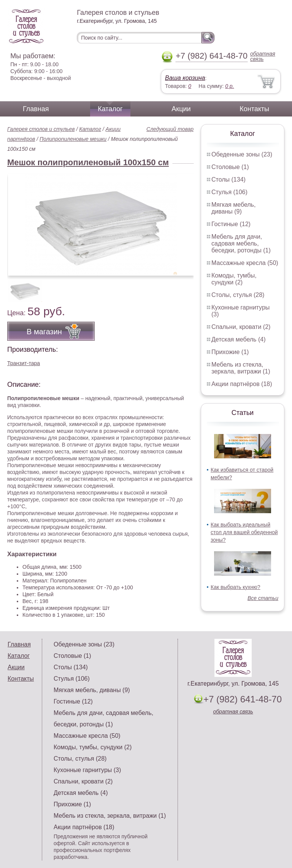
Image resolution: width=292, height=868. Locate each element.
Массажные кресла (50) (245, 263)
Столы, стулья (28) (238, 295)
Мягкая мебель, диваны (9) (233, 208)
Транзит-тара (24, 363)
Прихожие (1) (230, 352)
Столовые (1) (230, 167)
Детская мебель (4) (238, 339)
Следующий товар (170, 129)
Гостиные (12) (231, 224)
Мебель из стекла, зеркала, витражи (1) (241, 368)
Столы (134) (229, 180)
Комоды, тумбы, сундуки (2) (234, 279)
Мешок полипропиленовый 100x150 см (88, 162)
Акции (181, 109)
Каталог (110, 109)
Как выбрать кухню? (236, 587)
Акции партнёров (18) (242, 384)
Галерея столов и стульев (41, 129)
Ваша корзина (185, 78)
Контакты (254, 109)
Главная (36, 109)
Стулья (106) (229, 192)
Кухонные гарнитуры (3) (87, 770)
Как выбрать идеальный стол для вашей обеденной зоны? (244, 532)
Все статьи (263, 598)
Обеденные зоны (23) (242, 154)
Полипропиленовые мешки (73, 139)
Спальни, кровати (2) (241, 327)
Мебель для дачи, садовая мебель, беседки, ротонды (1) (241, 243)
